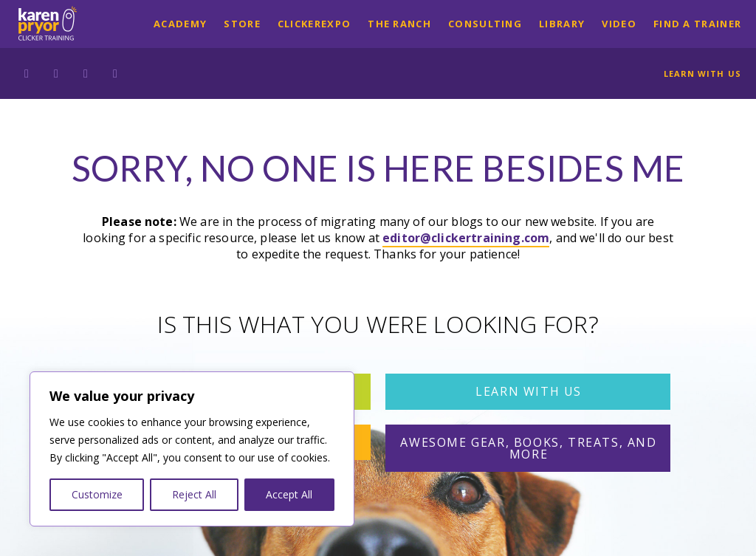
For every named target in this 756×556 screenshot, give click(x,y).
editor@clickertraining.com (466, 238)
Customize (97, 494)
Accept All (289, 494)
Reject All (194, 494)
